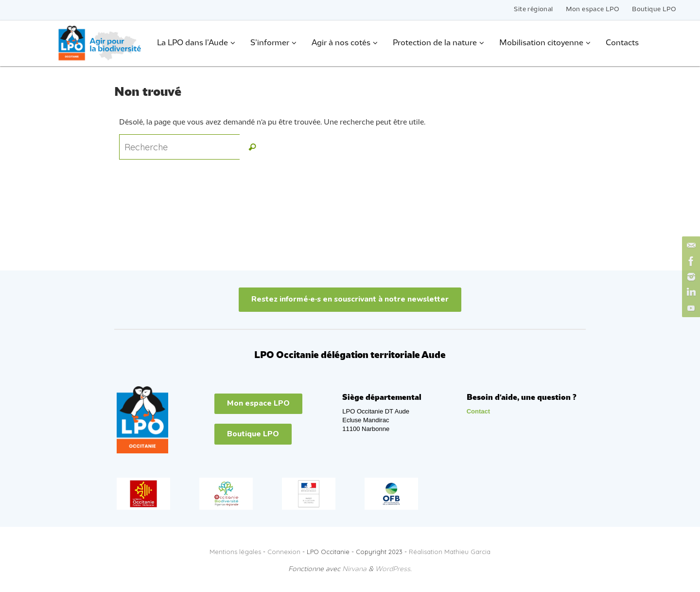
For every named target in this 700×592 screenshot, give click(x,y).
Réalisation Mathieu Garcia (450, 552)
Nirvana (354, 569)
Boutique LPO (654, 9)
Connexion (284, 552)
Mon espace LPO (593, 9)
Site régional (533, 9)
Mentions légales (235, 552)
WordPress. (394, 569)
